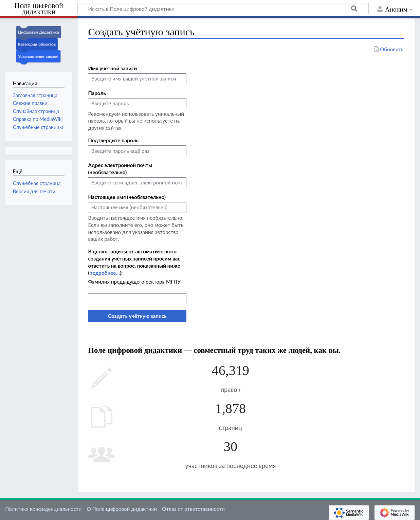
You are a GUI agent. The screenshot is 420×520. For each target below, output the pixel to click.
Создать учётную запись (137, 316)
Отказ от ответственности (193, 509)
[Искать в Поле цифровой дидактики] (223, 8)
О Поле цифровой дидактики (122, 509)
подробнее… (105, 273)
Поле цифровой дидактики (39, 9)
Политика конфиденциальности (43, 509)
